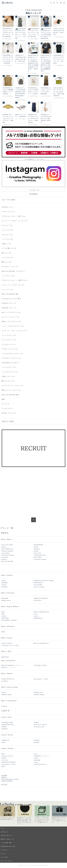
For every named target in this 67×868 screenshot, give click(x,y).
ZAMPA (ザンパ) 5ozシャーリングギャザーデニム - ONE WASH (33, 118)
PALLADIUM (38, 585)
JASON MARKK (7, 781)
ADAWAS (5, 729)
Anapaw (4, 706)
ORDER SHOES (39, 695)
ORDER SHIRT (7, 695)
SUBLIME (5, 598)
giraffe (4, 693)
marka (4, 547)
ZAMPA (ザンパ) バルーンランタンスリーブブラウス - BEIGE (8, 118)
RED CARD (38, 557)
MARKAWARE (38, 545)
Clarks (4, 585)
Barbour (4, 559)
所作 (3, 614)
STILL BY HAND (7, 545)
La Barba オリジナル (9, 645)
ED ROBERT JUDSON (9, 620)
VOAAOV (37, 549)
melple (36, 551)
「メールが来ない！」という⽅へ (33, 159)
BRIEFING (5, 618)
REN (3, 612)
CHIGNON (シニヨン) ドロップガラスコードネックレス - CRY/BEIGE (8, 32)
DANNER (5, 583)
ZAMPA (36, 723)
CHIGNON (37, 756)
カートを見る (4, 857)
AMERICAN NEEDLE (41, 598)
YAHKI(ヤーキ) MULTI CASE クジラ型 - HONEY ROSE (46, 118)
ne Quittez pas (39, 727)
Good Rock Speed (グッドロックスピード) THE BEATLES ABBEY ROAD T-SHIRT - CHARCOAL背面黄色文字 (46, 63)
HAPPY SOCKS (7, 643)
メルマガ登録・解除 (6, 843)
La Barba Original (40, 559)
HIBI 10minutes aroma (10, 779)
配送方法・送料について (8, 839)
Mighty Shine (6, 600)
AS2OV (4, 616)
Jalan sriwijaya (39, 587)
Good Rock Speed (8, 555)
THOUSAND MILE (40, 555)
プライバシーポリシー (7, 861)
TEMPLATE (5, 740)
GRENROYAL (38, 618)
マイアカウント (5, 850)
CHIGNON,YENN (7, 723)
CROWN (37, 742)
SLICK (36, 547)
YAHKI (36, 758)
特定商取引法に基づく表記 (8, 846)
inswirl (36, 616)
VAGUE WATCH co (8, 679)
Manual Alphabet (8, 551)
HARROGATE (38, 583)
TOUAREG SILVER (40, 665)
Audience (5, 557)
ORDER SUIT (38, 693)
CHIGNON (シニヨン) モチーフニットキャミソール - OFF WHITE (33, 32)
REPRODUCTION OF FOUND (44, 581)
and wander (6, 553)
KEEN (4, 581)
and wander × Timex (41, 679)
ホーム (3, 828)
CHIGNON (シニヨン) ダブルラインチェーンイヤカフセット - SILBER (8, 59)
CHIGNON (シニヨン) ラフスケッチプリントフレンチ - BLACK (59, 59)
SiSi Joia (5, 760)
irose (36, 614)
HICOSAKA (38, 600)
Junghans (5, 681)
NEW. (3, 632)
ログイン (3, 854)
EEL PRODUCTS (7, 549)
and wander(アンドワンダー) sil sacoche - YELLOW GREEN (59, 92)
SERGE (4, 727)
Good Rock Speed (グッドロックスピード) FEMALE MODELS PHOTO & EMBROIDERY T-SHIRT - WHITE (33, 63)
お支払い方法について (7, 835)
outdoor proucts (7, 756)
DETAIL (4, 667)
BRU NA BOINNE (7, 561)
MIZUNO (4, 587)
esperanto (5, 657)
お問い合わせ (4, 832)
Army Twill (37, 553)
